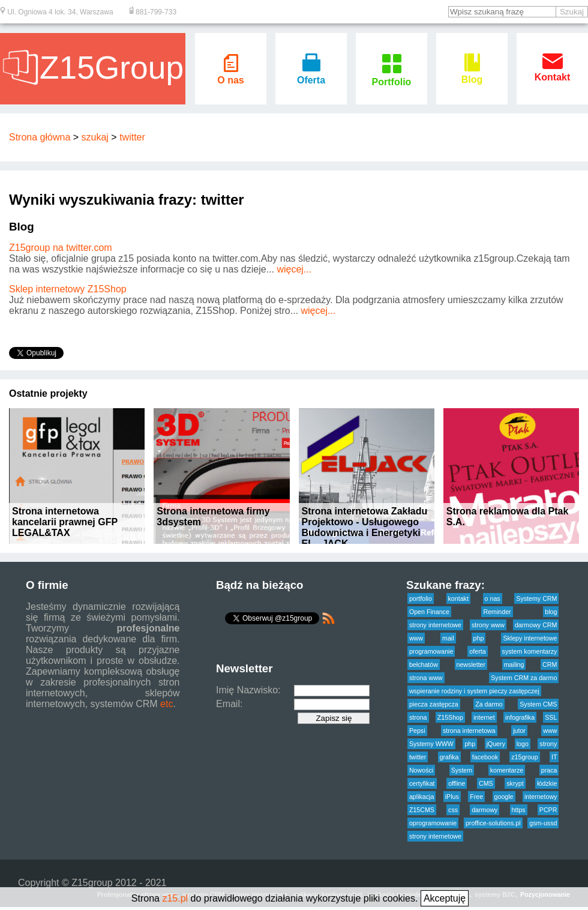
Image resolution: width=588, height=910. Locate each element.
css (453, 810)
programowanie (431, 651)
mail (448, 638)
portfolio (421, 598)
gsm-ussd (543, 823)
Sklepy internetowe (530, 638)
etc (166, 704)
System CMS (538, 704)
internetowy (541, 797)
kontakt (458, 598)
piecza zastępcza (434, 704)
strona (418, 717)
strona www (426, 678)
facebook (485, 757)
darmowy (484, 810)
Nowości (421, 770)
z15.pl (175, 898)
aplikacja (421, 797)
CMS (486, 783)
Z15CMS (422, 810)
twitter (132, 137)
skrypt (515, 783)
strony (548, 744)
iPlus (452, 797)
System (462, 770)
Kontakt (553, 72)
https (519, 810)
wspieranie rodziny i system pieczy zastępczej (474, 691)
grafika (449, 757)
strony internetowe (435, 625)
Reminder (497, 612)
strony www (488, 625)
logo (523, 744)
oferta (477, 651)
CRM (550, 664)
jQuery (496, 744)
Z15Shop (450, 717)
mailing (514, 664)
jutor (519, 731)
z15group (524, 757)
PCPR (548, 810)
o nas (493, 598)
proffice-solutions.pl (493, 823)
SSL (551, 717)
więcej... (294, 269)
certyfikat (422, 783)
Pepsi (417, 731)
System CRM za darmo (524, 678)
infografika (520, 717)
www (416, 638)
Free (476, 797)
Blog (472, 74)
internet (484, 717)
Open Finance (429, 612)
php (479, 638)
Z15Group (93, 68)
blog (551, 612)
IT (554, 757)
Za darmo (489, 704)
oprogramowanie (433, 823)
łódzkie (547, 783)
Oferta (311, 75)
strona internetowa (469, 731)
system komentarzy (530, 651)
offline (457, 783)
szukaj (95, 137)
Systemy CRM (536, 598)
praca (549, 770)
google (504, 797)
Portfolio (392, 77)
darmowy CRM (536, 625)
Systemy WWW (431, 744)
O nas (230, 75)
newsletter (471, 664)
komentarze (507, 770)
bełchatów (424, 664)
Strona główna (40, 137)
